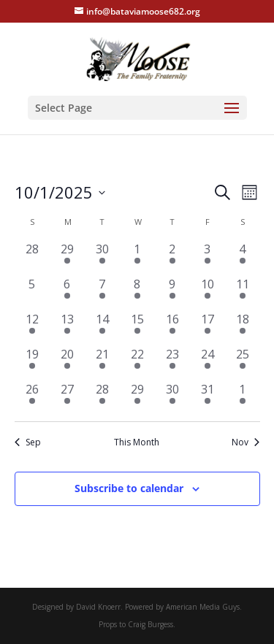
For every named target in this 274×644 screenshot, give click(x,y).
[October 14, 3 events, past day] (102, 328)
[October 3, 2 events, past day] (208, 258)
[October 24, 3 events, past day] (208, 363)
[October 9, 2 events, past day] (172, 293)
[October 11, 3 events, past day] (243, 293)
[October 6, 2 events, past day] (67, 293)
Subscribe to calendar (129, 488)
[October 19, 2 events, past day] (32, 363)
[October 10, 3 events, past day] (208, 293)
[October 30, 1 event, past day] (172, 398)
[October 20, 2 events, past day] (67, 363)
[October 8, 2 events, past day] (137, 293)
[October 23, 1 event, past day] (172, 363)
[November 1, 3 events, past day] (243, 398)
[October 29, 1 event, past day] (137, 398)
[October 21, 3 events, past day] (102, 363)
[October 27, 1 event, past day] (67, 398)
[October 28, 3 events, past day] (102, 398)
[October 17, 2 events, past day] (208, 328)
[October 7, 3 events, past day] (102, 293)
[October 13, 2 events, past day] (67, 328)
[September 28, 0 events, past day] (32, 258)
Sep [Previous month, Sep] (28, 442)
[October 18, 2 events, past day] (243, 328)
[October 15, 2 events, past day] (137, 328)
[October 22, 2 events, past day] (137, 363)
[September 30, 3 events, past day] (102, 258)
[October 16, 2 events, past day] (172, 328)
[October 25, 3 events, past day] (243, 363)
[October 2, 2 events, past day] (172, 258)
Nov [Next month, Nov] (246, 442)
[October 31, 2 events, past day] (208, 398)
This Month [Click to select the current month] (137, 442)
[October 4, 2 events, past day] (243, 258)
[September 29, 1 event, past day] (67, 258)
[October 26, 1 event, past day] (32, 398)
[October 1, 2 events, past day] (137, 258)
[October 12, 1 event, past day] (32, 328)
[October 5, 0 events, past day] (32, 293)
